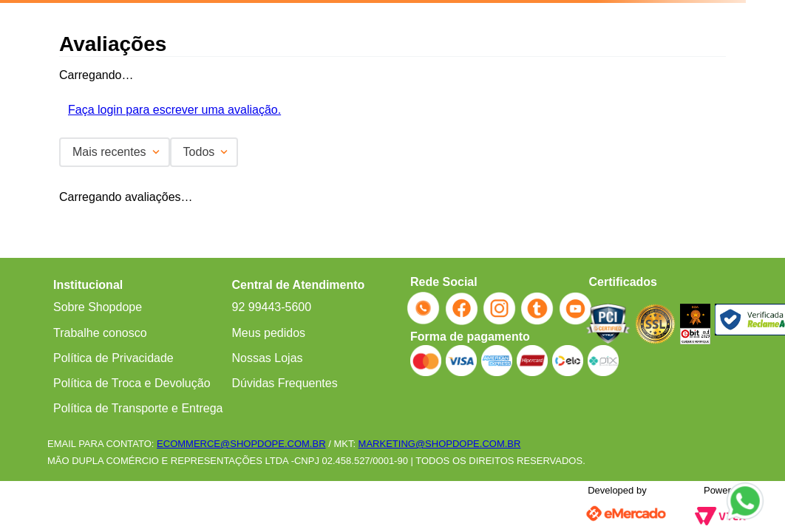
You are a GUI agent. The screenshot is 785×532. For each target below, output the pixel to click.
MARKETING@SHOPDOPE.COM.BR (440, 444)
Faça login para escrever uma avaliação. (174, 110)
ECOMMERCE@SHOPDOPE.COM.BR (241, 444)
